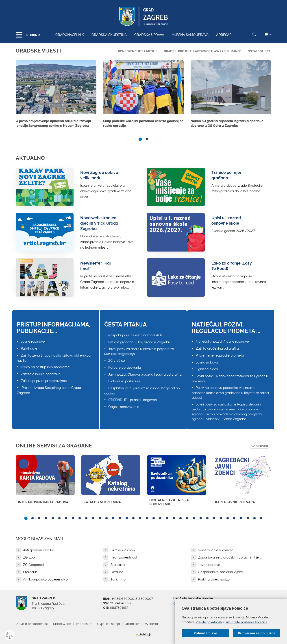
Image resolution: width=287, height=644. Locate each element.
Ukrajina (117, 572)
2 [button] (147, 139)
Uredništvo (133, 624)
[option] (56, 95)
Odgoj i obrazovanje (124, 407)
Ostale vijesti (260, 51)
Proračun (30, 572)
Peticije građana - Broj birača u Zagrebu (139, 342)
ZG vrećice (117, 361)
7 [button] (66, 518)
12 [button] (100, 518)
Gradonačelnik (70, 35)
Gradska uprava (149, 35)
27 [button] (201, 518)
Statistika (118, 565)
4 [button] (46, 518)
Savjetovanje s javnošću (217, 550)
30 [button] (221, 518)
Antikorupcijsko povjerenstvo (45, 579)
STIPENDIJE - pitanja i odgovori (133, 400)
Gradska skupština (109, 35)
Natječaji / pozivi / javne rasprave (222, 342)
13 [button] (107, 518)
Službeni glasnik (123, 550)
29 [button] (214, 518)
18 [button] (140, 518)
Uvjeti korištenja (109, 624)
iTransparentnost (124, 557)
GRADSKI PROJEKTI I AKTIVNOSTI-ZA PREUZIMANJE (202, 51)
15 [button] (120, 518)
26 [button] (194, 518)
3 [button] (39, 518)
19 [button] (147, 518)
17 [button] (133, 518)
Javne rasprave (33, 342)
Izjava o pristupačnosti (32, 624)
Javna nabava (207, 362)
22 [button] (167, 518)
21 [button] (160, 518)
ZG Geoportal (34, 565)
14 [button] (113, 518)
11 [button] (93, 518)
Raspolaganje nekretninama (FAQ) (135, 335)
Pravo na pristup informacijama (45, 367)
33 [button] (241, 518)
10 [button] (86, 518)
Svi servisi (259, 446)
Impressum (84, 624)
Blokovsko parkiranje (124, 381)
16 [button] (127, 518)
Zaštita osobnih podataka (41, 374)
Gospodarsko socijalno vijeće (220, 572)
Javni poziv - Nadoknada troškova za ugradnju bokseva (230, 379)
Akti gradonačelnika (39, 550)
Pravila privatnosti (209, 622)
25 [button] (187, 518)
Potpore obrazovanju (125, 368)
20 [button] (154, 518)
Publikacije (29, 348)
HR (267, 34)
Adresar (224, 35)
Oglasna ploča (207, 369)
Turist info (118, 579)
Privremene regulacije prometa (220, 355)
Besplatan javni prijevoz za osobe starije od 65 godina (142, 391)
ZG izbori (30, 557)
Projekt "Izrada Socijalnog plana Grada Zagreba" (49, 390)
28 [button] (207, 518)
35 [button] (254, 518)
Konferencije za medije (138, 51)
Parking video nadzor (214, 579)
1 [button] (140, 139)
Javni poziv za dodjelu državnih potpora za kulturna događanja (139, 352)
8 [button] (73, 518)
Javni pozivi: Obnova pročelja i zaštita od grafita (145, 375)
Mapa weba (62, 624)
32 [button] (234, 518)
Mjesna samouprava (190, 35)
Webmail (152, 624)
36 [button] (261, 518)
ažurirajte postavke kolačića (247, 622)
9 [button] (80, 518)
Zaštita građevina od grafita (217, 348)
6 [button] (59, 518)
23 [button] (174, 518)
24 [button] (180, 518)
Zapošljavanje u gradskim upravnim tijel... (230, 557)
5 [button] (53, 518)
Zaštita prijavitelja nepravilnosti (45, 381)
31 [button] (228, 518)
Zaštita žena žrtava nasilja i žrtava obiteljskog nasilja (54, 358)
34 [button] (248, 518)
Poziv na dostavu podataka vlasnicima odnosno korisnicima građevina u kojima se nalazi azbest (230, 393)
